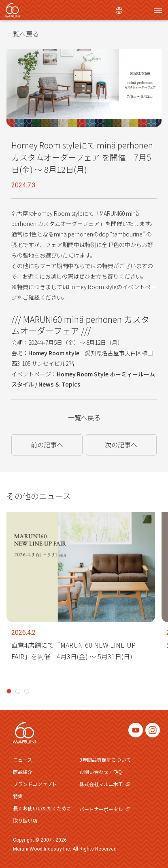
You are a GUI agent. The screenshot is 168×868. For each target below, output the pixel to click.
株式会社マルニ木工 (105, 784)
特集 (18, 796)
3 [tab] (27, 691)
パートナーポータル (105, 809)
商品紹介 (23, 772)
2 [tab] (18, 691)
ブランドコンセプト (35, 784)
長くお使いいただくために (42, 808)
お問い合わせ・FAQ (101, 772)
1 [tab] (9, 691)
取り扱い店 (25, 820)
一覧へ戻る (23, 34)
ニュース (22, 759)
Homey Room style (54, 353)
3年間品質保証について (105, 759)
